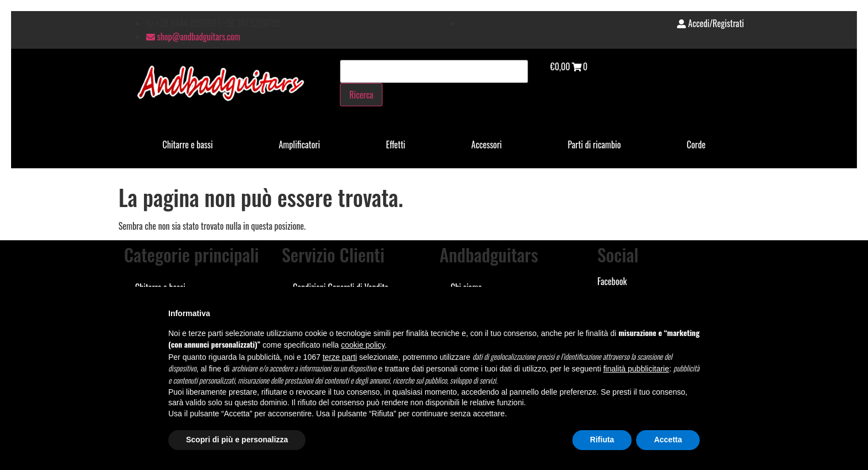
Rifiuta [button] (602, 440)
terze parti (340, 357)
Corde (696, 144)
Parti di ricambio (595, 144)
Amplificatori (299, 144)
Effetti (396, 144)
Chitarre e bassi (188, 144)
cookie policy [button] (363, 345)
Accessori (486, 144)
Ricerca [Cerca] (361, 95)
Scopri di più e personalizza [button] (237, 440)
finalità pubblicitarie (636, 369)
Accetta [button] (668, 440)
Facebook (612, 281)
